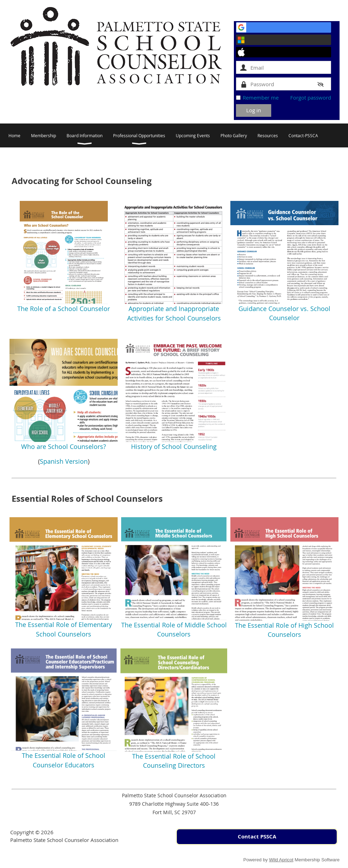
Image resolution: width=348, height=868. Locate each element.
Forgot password (311, 97)
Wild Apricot (281, 860)
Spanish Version (64, 461)
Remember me (261, 97)
